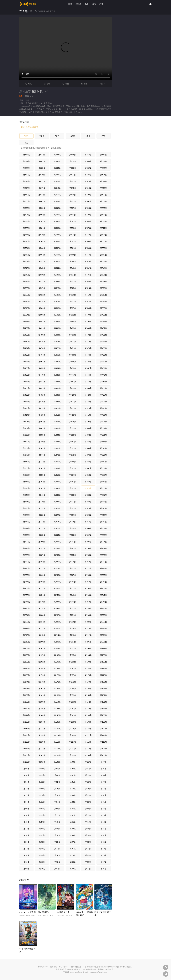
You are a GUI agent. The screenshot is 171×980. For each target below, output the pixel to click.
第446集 (88, 375)
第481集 (104, 335)
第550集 (57, 261)
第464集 (88, 355)
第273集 (73, 568)
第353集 (42, 482)
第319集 (104, 515)
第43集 (104, 822)
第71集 (42, 795)
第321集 (73, 515)
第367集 (104, 462)
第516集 (26, 301)
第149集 (42, 709)
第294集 (26, 548)
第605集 (42, 201)
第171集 (73, 682)
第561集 (73, 248)
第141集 (73, 715)
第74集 (88, 789)
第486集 (26, 335)
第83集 (42, 782)
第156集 (26, 702)
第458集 (88, 362)
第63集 (73, 802)
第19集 (104, 849)
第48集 (26, 822)
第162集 (26, 695)
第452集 (88, 368)
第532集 (57, 281)
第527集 (42, 288)
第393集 (73, 435)
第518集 (88, 295)
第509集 (42, 308)
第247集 (104, 595)
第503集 (42, 315)
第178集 (57, 675)
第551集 (42, 261)
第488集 (88, 328)
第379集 (104, 448)
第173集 (42, 682)
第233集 (42, 615)
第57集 (73, 809)
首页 (70, 4)
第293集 (42, 548)
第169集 (104, 682)
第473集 (42, 348)
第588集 (26, 221)
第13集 (104, 855)
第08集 (88, 862)
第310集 (57, 528)
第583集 (104, 221)
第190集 (57, 662)
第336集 (26, 502)
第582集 (26, 228)
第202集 (57, 648)
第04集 (57, 869)
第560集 (88, 248)
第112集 (57, 749)
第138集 (26, 722)
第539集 (42, 275)
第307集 (104, 528)
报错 (47, 84)
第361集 (104, 468)
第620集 (88, 181)
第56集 (88, 809)
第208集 (57, 642)
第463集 (104, 355)
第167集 (42, 689)
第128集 (88, 729)
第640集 (57, 161)
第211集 (104, 635)
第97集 (104, 762)
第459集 (73, 362)
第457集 (104, 362)
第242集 (88, 602)
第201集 (73, 648)
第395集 (42, 435)
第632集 (88, 168)
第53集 (42, 815)
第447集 (73, 375)
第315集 (73, 522)
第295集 (104, 542)
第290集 (88, 548)
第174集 (26, 682)
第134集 (88, 722)
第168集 (26, 689)
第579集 (73, 228)
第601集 (104, 201)
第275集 (42, 568)
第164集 (88, 689)
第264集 (26, 582)
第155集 (42, 702)
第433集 (104, 388)
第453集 (73, 368)
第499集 (104, 315)
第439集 (104, 382)
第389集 (42, 442)
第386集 (88, 442)
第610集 (57, 195)
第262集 (57, 582)
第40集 (57, 829)
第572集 (88, 235)
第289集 (104, 548)
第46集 (57, 822)
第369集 (73, 462)
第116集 (88, 742)
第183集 (73, 669)
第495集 (73, 322)
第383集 (42, 448)
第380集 (88, 448)
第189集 (73, 662)
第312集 (26, 528)
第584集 (88, 221)
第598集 (57, 208)
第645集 (73, 155)
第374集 (88, 455)
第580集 (57, 228)
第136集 (57, 722)
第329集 (42, 508)
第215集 (42, 635)
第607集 (104, 195)
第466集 (57, 355)
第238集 (57, 608)
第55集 (104, 809)
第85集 (104, 775)
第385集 (104, 442)
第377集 (42, 455)
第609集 (73, 195)
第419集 (42, 408)
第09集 (73, 862)
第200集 (88, 648)
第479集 (42, 342)
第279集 (73, 562)
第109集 (104, 749)
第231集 (73, 615)
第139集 (104, 715)
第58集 (57, 809)
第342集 (26, 495)
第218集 (88, 628)
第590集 (88, 215)
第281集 (42, 562)
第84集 (26, 782)
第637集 (104, 161)
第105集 (73, 755)
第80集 (88, 782)
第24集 (26, 849)
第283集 (104, 555)
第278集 (88, 562)
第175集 (104, 675)
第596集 (88, 208)
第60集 (26, 809)
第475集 (104, 342)
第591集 (73, 215)
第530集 (88, 281)
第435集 (73, 388)
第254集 (88, 588)
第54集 (26, 815)
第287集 (42, 555)
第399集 (73, 428)
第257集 (42, 588)
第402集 (26, 428)
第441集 (73, 382)
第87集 (73, 775)
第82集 (57, 782)
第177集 (73, 675)
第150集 (26, 709)
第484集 (57, 335)
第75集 (73, 789)
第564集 (26, 248)
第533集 (42, 281)
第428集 (88, 395)
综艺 (94, 4)
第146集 (88, 709)
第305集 (42, 535)
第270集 (26, 575)
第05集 (42, 869)
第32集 (88, 835)
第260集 (88, 582)
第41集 (42, 829)
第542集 (88, 268)
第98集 (88, 762)
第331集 (104, 502)
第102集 (26, 762)
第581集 (42, 228)
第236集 (88, 608)
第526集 (57, 288)
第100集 (57, 762)
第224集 (88, 622)
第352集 (57, 482)
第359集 (42, 475)
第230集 (88, 615)
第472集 (57, 348)
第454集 (57, 368)
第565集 (104, 241)
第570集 (26, 241)
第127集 (104, 729)
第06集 (26, 869)
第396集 (26, 435)
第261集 (73, 582)
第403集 (104, 422)
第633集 (73, 168)
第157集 (104, 695)
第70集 (57, 795)
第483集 (73, 335)
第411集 (73, 415)
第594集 (26, 215)
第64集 (57, 802)
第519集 (73, 295)
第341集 (42, 495)
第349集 (104, 482)
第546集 (26, 268)
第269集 (42, 575)
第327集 (73, 508)
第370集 (57, 462)
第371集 (42, 462)
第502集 (57, 315)
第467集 (42, 355)
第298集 (57, 542)
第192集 (26, 662)
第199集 (104, 648)
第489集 (73, 328)
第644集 (88, 155)
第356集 (88, 475)
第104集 (88, 755)
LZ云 (88, 136)
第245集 (42, 602)
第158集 (88, 695)
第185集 (42, 669)
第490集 (57, 328)
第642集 (26, 161)
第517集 (104, 295)
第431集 (42, 395)
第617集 (42, 188)
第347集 (42, 488)
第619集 (104, 181)
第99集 (73, 762)
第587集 (42, 221)
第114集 (26, 749)
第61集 (104, 802)
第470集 (88, 348)
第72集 (26, 795)
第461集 (42, 362)
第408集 (26, 422)
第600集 (26, 208)
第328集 (57, 508)
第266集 (88, 575)
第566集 (88, 241)
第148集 (57, 709)
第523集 (104, 288)
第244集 (57, 602)
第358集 (57, 475)
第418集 (57, 408)
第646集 (57, 155)
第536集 (88, 275)
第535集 (104, 275)
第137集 (42, 722)
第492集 (26, 328)
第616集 (57, 188)
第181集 (104, 669)
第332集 (88, 502)
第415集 (104, 408)
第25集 (104, 842)
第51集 (73, 815)
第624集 (26, 181)
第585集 (73, 221)
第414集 (26, 415)
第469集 (104, 348)
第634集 (57, 168)
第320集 (88, 515)
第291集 (73, 548)
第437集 (42, 388)
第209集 (42, 642)
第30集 (26, 842)
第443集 (42, 382)
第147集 (73, 709)
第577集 (104, 228)
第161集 (42, 695)
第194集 (88, 655)
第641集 (42, 161)
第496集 (57, 322)
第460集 (57, 362)
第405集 (73, 422)
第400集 (57, 428)
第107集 (42, 755)
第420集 (26, 408)
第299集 (42, 542)
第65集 (42, 802)
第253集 (104, 588)
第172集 (57, 682)
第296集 (88, 542)
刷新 (66, 84)
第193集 (104, 655)
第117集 (73, 742)
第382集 (57, 448)
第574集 (57, 235)
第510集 (26, 308)
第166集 (57, 689)
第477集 (73, 342)
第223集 (104, 622)
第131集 (42, 729)
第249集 (73, 595)
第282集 (26, 562)
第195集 (73, 655)
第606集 (26, 201)
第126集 (26, 735)
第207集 (73, 642)
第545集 (42, 268)
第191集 (42, 662)
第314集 (88, 522)
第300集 (26, 542)
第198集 (26, 655)
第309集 (73, 528)
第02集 (88, 869)
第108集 (26, 755)
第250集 (57, 595)
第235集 (104, 608)
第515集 (42, 301)
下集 (103, 84)
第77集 (42, 789)
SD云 (73, 136)
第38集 (88, 829)
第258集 (26, 588)
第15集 (73, 855)
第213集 (73, 635)
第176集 (88, 675)
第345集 (73, 488)
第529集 (104, 281)
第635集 (42, 168)
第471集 (73, 348)
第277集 (104, 562)
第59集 (42, 809)
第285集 (73, 555)
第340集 (57, 495)
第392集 (88, 435)
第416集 (88, 408)
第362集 (88, 468)
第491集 (42, 328)
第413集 (42, 415)
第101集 (42, 762)
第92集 (88, 769)
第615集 (73, 188)
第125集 (42, 735)
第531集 (73, 281)
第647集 (42, 155)
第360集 (26, 475)
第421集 (104, 402)
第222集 (26, 628)
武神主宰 (25, 91)
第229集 (104, 615)
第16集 (57, 855)
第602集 (88, 201)
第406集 (57, 422)
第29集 (42, 842)
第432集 (26, 395)
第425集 (42, 402)
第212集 (88, 635)
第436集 (57, 388)
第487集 (104, 328)
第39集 (73, 829)
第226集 (57, 622)
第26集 (88, 842)
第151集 (104, 702)
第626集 (88, 175)
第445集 (104, 375)
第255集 (73, 588)
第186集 (26, 669)
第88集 (57, 775)
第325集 (104, 508)
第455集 (42, 368)
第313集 (104, 522)
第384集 (26, 448)
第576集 (26, 235)
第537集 (73, 275)
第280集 (57, 562)
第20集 (88, 849)
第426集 (26, 402)
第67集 (104, 795)
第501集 (73, 315)
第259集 (104, 582)
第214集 (57, 635)
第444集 (26, 382)
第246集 (26, 602)
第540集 (26, 275)
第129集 (73, 729)
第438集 (26, 388)
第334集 (57, 502)
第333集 (73, 502)
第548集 (88, 261)
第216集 (26, 635)
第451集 (104, 368)
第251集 (42, 595)
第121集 (104, 735)
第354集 (26, 482)
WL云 (42, 136)
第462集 (26, 362)
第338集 (88, 495)
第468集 (26, 355)
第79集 (104, 782)
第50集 (88, 815)
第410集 (88, 415)
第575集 (42, 235)
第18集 (26, 855)
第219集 (73, 628)
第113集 (42, 749)
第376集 (57, 455)
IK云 (26, 143)
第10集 (57, 862)
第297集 (73, 542)
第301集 (104, 535)
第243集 (73, 602)
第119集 (42, 742)
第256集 (57, 588)
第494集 (88, 322)
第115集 (104, 742)
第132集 (26, 729)
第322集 (57, 515)
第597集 (73, 208)
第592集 (57, 215)
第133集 (104, 722)
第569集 (42, 241)
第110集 (88, 749)
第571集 (104, 235)
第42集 (26, 829)
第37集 (104, 829)
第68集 (88, 795)
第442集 (57, 382)
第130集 (57, 729)
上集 (84, 84)
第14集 (88, 855)
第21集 (73, 849)
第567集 (73, 241)
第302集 (88, 535)
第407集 (42, 422)
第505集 (104, 308)
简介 (48, 91)
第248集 (88, 595)
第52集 (57, 815)
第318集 (26, 522)
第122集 (88, 735)
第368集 (88, 462)
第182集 (88, 669)
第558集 (26, 255)
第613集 (104, 188)
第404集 (88, 422)
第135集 (73, 722)
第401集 (42, 428)
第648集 (26, 155)
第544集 (57, 268)
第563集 (42, 248)
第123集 (73, 735)
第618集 (26, 188)
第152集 (88, 702)
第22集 (57, 849)
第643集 (104, 155)
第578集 (88, 228)
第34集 (57, 835)
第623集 (42, 181)
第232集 (57, 615)
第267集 (73, 575)
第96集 (26, 769)
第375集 (73, 455)
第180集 (26, 675)
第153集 (73, 702)
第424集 (57, 402)
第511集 (104, 301)
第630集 (26, 175)
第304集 (57, 535)
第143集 (42, 715)
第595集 (104, 208)
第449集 (42, 375)
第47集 (42, 822)
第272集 (88, 568)
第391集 (104, 435)
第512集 (88, 301)
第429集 (73, 395)
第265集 (104, 575)
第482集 (88, 335)
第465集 (73, 355)
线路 (29, 84)
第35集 (42, 835)
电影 (87, 4)
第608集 (88, 195)
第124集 (57, 735)
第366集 (26, 468)
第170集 (88, 682)
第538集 (57, 275)
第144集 (26, 715)
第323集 (42, 515)
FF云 (104, 136)
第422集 (88, 402)
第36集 (26, 835)
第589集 (104, 215)
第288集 (26, 555)
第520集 (57, 295)
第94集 (57, 769)
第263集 (42, 582)
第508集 (57, 308)
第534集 (26, 281)
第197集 (42, 655)
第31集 (104, 835)
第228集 (26, 622)
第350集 (88, 482)
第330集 (26, 508)
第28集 (57, 842)
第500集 (88, 315)
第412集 (57, 415)
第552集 (26, 261)
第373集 (104, 455)
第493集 (104, 322)
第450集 (26, 375)
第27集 (73, 842)
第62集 (88, 802)
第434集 (88, 388)
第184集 (57, 669)
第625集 (104, 175)
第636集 (26, 168)
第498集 (26, 322)
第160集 (57, 695)
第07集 (104, 862)
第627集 (73, 175)
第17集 (42, 855)
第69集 (73, 795)
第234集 (26, 615)
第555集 (73, 255)
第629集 (42, 175)
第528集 (26, 288)
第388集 (57, 442)
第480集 (26, 342)
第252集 (26, 595)
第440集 (88, 382)
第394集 (57, 435)
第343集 (104, 488)
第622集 (57, 181)
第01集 (104, 869)
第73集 (104, 789)
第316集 (57, 522)
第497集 (42, 322)
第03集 (73, 869)
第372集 (26, 462)
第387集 (73, 442)
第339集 (73, 495)
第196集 (57, 655)
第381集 (73, 448)
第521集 (42, 295)
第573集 (73, 235)
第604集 (57, 201)
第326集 (88, 508)
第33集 (73, 835)
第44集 (88, 822)
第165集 (73, 689)
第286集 (57, 555)
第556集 (57, 255)
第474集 (26, 348)
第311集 (42, 528)
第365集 (42, 468)
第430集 (57, 395)
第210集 (26, 642)
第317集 (42, 522)
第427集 (104, 395)
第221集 (42, 628)
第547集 (104, 261)
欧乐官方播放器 (30, 127)
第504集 (26, 315)
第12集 (26, 862)
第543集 (73, 268)
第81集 (73, 782)
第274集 (57, 568)
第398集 (88, 428)
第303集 (73, 535)
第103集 (104, 755)
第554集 (88, 255)
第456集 (26, 368)
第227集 (42, 622)
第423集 (73, 402)
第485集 (42, 335)
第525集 (73, 288)
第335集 (42, 502)
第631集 (104, 168)
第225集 (73, 622)
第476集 (88, 342)
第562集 (57, 248)
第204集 (26, 648)
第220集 (57, 628)
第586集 (57, 221)
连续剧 (78, 4)
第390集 (26, 442)
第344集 (88, 488)
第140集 (88, 715)
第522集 (26, 295)
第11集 (42, 862)
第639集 (73, 161)
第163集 (104, 689)
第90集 (26, 775)
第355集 (104, 475)
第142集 (57, 715)
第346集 (57, 488)
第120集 (26, 742)
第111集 (73, 749)
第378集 (26, 455)
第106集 (57, 755)
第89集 (42, 775)
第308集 (88, 528)
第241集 (104, 602)
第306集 (26, 535)
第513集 (73, 301)
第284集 (88, 555)
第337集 (104, 495)
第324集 (26, 515)
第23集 (42, 849)
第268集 (57, 575)
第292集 (57, 548)
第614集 (88, 188)
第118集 (57, 742)
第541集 (104, 268)
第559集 (104, 248)
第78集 (26, 789)
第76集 (57, 789)
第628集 (57, 175)
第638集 (88, 161)
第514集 (57, 301)
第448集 (57, 375)
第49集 (104, 815)
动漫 (101, 4)
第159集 (73, 695)
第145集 (104, 709)
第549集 (73, 261)
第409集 (104, 415)
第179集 (42, 675)
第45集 (73, 822)
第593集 (42, 215)
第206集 (88, 642)
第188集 (88, 662)
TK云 (26, 136)
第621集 (73, 181)
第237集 (73, 608)
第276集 (26, 568)
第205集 (104, 642)
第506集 (88, 308)
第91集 (104, 769)
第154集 (57, 702)
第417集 (73, 408)
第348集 (26, 488)
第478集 (57, 342)
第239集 (42, 608)
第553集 (104, 255)
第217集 (104, 628)
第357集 (73, 475)
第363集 (73, 468)
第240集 (26, 608)
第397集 (104, 428)
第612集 (26, 195)
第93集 (73, 769)
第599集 (42, 208)
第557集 (42, 255)
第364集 (57, 468)
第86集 (88, 775)
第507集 (73, 308)
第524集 (88, 288)
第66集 (26, 802)
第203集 (42, 648)
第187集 (104, 662)
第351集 (73, 482)
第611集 (42, 195)
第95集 (42, 769)
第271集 (104, 568)
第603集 (73, 201)
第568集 (57, 241)
